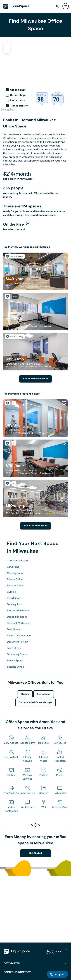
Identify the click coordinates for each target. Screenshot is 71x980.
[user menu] (66, 6)
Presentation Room (18, 611)
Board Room (14, 598)
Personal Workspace (19, 623)
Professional (44, 694)
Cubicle (11, 592)
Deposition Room (17, 617)
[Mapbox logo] (8, 110)
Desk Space (14, 629)
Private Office (15, 579)
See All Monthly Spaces (35, 379)
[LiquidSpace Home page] (16, 6)
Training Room (15, 604)
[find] (57, 6)
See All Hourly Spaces (35, 526)
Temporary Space (17, 654)
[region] (35, 60)
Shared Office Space (19, 636)
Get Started (36, 853)
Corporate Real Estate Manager (36, 702)
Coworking (13, 567)
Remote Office (15, 586)
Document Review (17, 642)
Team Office (14, 648)
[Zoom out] (7, 50)
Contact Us (60, 951)
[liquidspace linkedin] (48, 951)
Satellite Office (15, 667)
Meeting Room (15, 573)
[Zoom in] (7, 44)
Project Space (15, 660)
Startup (25, 694)
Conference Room (17, 561)
